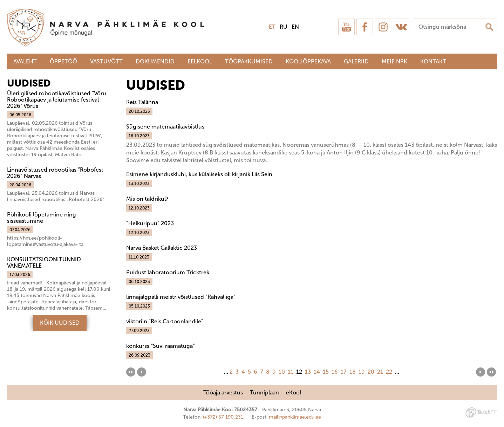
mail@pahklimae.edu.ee (295, 417)
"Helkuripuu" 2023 (150, 223)
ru (284, 27)
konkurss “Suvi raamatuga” (161, 346)
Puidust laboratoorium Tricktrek (168, 272)
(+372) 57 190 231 (223, 417)
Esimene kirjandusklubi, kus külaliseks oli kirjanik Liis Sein (199, 174)
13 (308, 372)
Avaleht (25, 61)
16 (335, 372)
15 (326, 372)
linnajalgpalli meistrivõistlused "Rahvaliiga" (181, 297)
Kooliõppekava (308, 61)
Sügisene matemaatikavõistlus (165, 127)
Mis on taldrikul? (147, 199)
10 (282, 372)
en (295, 27)
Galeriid (356, 61)
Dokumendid (155, 61)
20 (371, 372)
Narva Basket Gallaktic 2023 (162, 248)
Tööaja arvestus (223, 392)
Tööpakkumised (249, 61)
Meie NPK (394, 61)
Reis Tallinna (142, 102)
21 (380, 372)
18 (353, 372)
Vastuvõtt (106, 61)
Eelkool (200, 61)
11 (291, 372)
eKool (294, 392)
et (272, 27)
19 (362, 372)
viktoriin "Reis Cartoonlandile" (165, 321)
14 (317, 372)
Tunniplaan (264, 392)
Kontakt (433, 61)
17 (344, 372)
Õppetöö (63, 61)
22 (389, 372)
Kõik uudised (60, 323)
